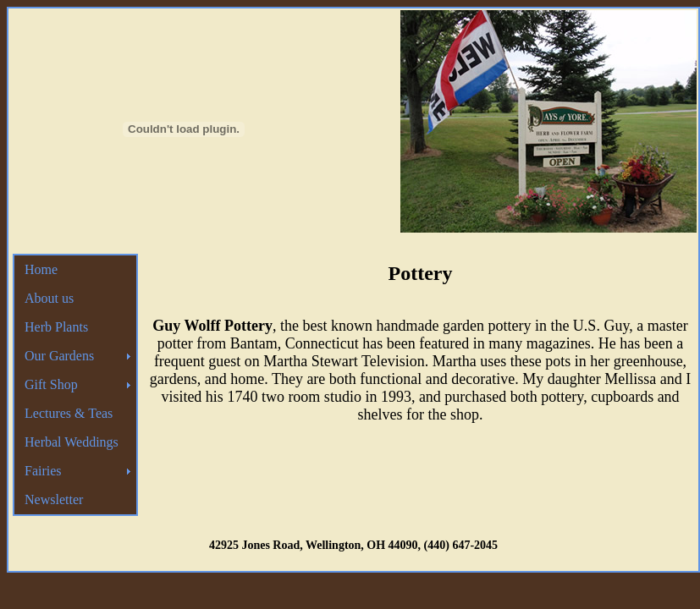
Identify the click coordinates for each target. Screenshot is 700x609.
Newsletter (54, 499)
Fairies (43, 471)
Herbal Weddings (72, 442)
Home (41, 269)
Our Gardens (59, 356)
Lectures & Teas (69, 413)
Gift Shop (51, 384)
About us (49, 298)
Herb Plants (56, 327)
